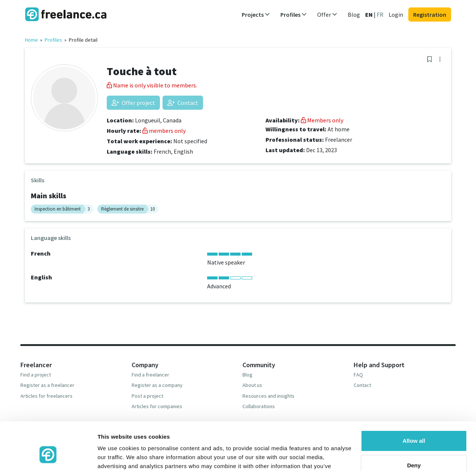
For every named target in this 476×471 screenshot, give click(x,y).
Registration (430, 15)
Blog (354, 15)
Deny (414, 426)
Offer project (133, 103)
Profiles (53, 40)
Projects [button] (256, 15)
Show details (115, 456)
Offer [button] (327, 15)
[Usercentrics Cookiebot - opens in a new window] (48, 456)
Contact (183, 103)
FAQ (358, 375)
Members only (322, 120)
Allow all (414, 402)
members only (164, 131)
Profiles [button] (294, 15)
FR (380, 15)
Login (396, 15)
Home (31, 40)
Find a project (36, 375)
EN (369, 15)
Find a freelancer (150, 375)
